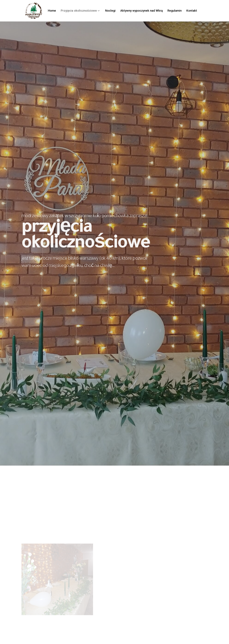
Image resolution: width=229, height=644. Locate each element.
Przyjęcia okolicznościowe (81, 11)
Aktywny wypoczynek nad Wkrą (142, 11)
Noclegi (110, 11)
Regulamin (175, 11)
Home (52, 11)
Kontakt (192, 11)
